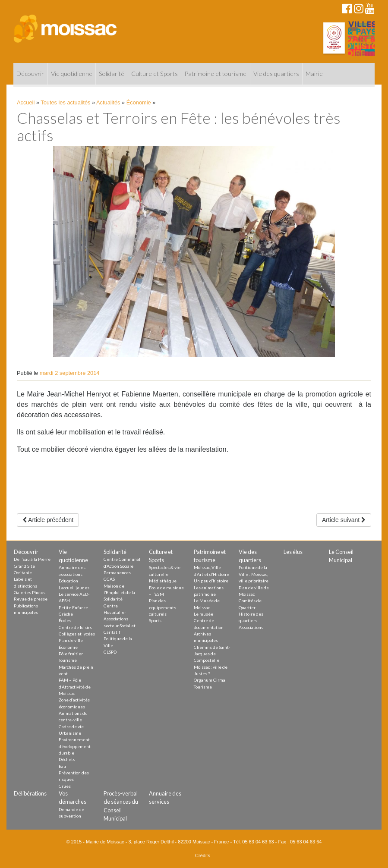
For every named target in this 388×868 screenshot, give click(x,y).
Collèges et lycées (77, 634)
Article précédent (48, 520)
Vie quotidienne (72, 74)
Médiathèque (163, 581)
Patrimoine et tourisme (215, 74)
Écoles (65, 620)
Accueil (26, 102)
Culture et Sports (155, 74)
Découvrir (30, 74)
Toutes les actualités (65, 102)
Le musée (203, 614)
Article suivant (344, 520)
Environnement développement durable (75, 746)
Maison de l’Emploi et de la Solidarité (119, 593)
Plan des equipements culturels (162, 607)
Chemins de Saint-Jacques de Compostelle (212, 654)
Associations (251, 627)
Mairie (314, 74)
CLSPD (110, 652)
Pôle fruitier (71, 654)
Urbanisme (70, 733)
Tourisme (68, 660)
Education (68, 581)
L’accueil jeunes (74, 588)
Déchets (67, 759)
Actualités (108, 102)
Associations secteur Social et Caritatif (120, 625)
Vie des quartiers (276, 74)
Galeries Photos (30, 592)
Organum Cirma (210, 680)
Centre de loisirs (75, 627)
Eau (62, 766)
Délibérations (30, 793)
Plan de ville (71, 640)
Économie (139, 102)
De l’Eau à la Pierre (32, 559)
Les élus (293, 552)
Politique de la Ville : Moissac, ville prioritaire (254, 574)
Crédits (203, 855)
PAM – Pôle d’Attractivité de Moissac (75, 687)
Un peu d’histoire (211, 581)
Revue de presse (31, 599)
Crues (65, 786)
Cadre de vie (71, 726)
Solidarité (112, 74)
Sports (155, 620)
